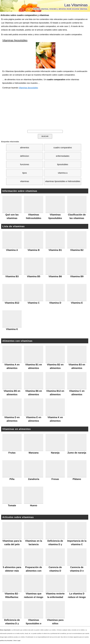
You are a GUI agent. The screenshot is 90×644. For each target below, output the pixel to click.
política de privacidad (6, 640)
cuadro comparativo (63, 148)
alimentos (25, 148)
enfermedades (63, 156)
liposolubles (63, 164)
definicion (25, 156)
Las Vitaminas (76, 5)
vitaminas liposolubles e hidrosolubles (63, 181)
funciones (25, 164)
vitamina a (63, 173)
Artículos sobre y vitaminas (25, 15)
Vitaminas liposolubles (15, 40)
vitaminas (25, 181)
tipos (25, 173)
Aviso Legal (17, 640)
